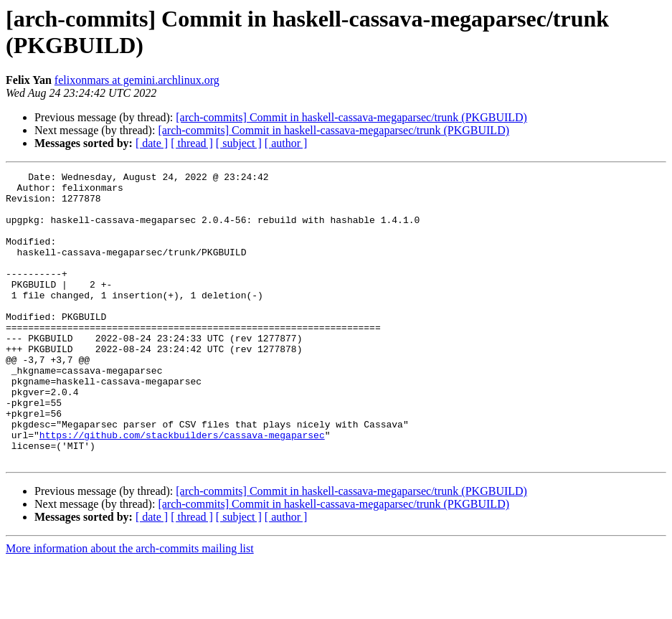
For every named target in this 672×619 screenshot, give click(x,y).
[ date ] (152, 143)
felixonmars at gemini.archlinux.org (137, 80)
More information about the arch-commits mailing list (130, 606)
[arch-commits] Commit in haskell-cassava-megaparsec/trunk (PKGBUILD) (351, 117)
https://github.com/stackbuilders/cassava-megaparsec (182, 488)
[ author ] (286, 143)
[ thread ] (192, 143)
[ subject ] (239, 143)
